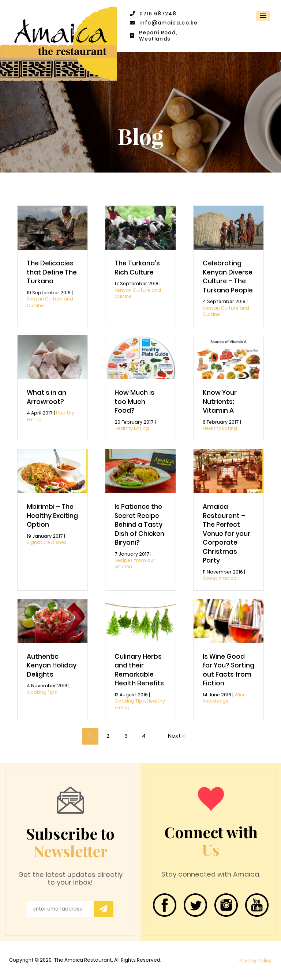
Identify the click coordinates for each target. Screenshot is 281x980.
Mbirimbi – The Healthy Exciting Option (52, 516)
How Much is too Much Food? (134, 402)
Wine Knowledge (224, 698)
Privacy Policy (255, 961)
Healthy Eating (132, 428)
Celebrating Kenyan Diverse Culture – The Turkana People (228, 277)
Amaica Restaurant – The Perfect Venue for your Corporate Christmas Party (226, 533)
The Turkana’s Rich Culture (137, 268)
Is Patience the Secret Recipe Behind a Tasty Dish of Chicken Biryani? (139, 525)
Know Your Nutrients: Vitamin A (220, 402)
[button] (263, 16)
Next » (176, 736)
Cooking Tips (42, 692)
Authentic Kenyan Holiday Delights (52, 665)
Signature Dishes (47, 542)
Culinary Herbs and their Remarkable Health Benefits (139, 670)
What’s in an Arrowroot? (46, 397)
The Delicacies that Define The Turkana (52, 272)
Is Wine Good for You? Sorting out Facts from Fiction (228, 670)
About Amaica (220, 578)
